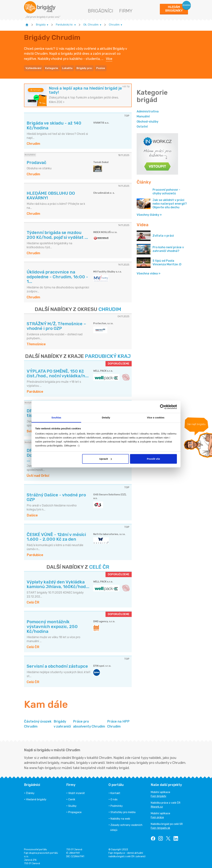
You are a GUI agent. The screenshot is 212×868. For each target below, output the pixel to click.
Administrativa (148, 111)
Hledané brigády (36, 799)
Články (30, 793)
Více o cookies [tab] (156, 417)
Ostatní (142, 126)
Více (109, 58)
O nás (114, 799)
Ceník (72, 799)
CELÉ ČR (99, 567)
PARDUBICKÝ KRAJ (108, 356)
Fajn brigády (159, 796)
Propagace (75, 812)
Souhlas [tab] (56, 417)
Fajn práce (157, 817)
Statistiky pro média (123, 812)
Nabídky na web (120, 818)
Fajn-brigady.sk (160, 827)
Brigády (62, 723)
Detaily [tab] (106, 417)
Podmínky (117, 805)
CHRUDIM (110, 309)
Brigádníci (100, 11)
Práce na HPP (118, 723)
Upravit (106, 459)
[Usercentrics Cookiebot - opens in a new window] (162, 407)
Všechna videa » (148, 273)
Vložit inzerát (77, 793)
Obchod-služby (147, 121)
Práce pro (89, 723)
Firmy (126, 11)
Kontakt (115, 793)
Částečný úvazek (38, 723)
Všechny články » (149, 214)
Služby (72, 805)
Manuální (143, 116)
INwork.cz (157, 806)
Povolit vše (153, 459)
